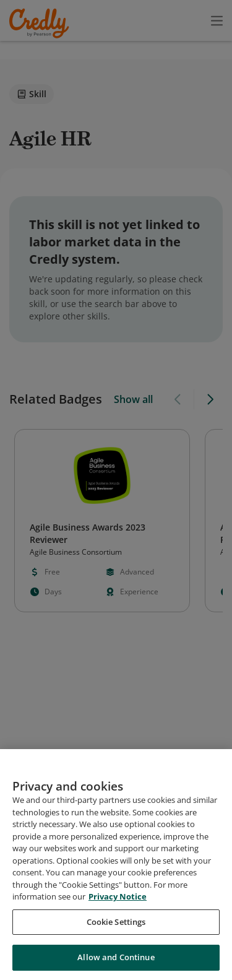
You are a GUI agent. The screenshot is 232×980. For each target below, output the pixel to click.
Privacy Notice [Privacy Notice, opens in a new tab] (118, 902)
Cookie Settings (116, 927)
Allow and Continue (116, 963)
